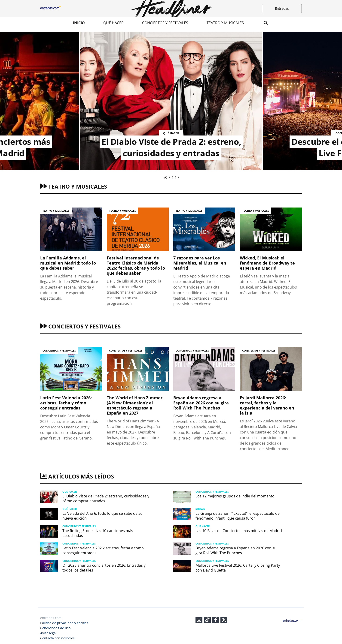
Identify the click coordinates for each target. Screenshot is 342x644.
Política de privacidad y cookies (64, 623)
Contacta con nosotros (57, 638)
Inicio (79, 23)
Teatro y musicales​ (225, 23)
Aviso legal (48, 633)
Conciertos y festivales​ (165, 23)
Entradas (282, 8)
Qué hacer (113, 23)
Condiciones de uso (55, 628)
